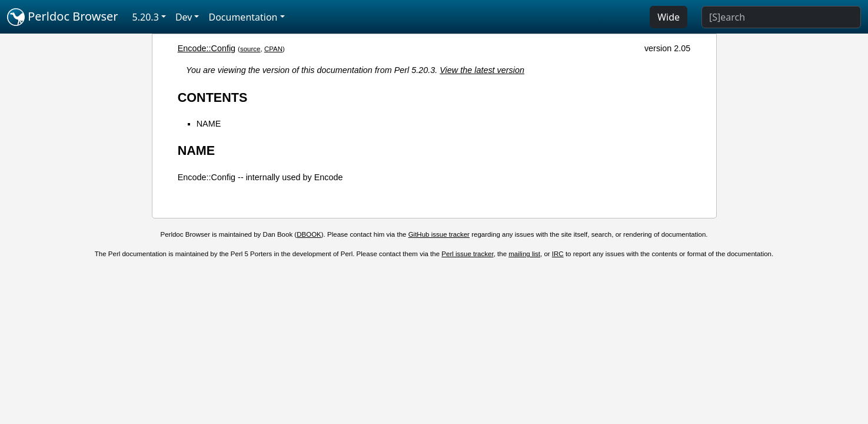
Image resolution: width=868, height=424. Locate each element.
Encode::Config (207, 48)
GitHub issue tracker (439, 234)
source (250, 49)
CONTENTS (213, 97)
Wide (669, 17)
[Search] (781, 17)
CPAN (273, 49)
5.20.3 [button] (146, 17)
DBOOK (309, 234)
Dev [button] (184, 17)
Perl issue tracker (467, 254)
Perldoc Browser (63, 17)
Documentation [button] (243, 17)
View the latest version (482, 70)
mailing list (524, 254)
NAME (209, 124)
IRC (558, 254)
